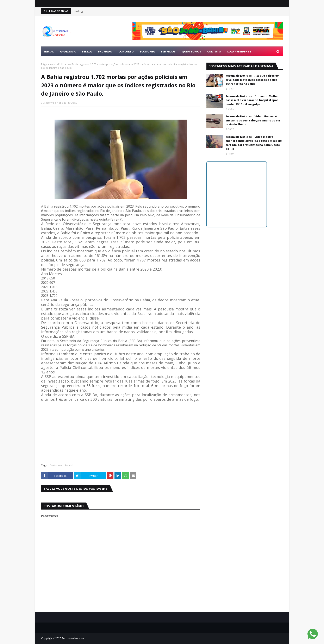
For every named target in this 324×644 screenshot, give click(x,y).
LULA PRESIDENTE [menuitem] (239, 51)
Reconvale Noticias (55, 103)
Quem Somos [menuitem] (191, 51)
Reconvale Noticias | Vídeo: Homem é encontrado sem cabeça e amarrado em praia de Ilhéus (253, 120)
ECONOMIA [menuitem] (147, 51)
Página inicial (49, 64)
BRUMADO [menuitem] (105, 51)
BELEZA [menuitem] (87, 51)
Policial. (63, 64)
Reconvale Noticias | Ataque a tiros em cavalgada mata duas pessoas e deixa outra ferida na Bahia (252, 80)
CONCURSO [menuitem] (126, 51)
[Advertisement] (121, 431)
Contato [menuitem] (214, 51)
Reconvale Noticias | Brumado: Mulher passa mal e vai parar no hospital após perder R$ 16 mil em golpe (252, 100)
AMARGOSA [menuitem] (68, 51)
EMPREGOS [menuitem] (168, 51)
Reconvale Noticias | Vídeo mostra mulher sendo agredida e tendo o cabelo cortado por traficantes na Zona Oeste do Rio (254, 143)
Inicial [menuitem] (49, 51)
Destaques (56, 465)
